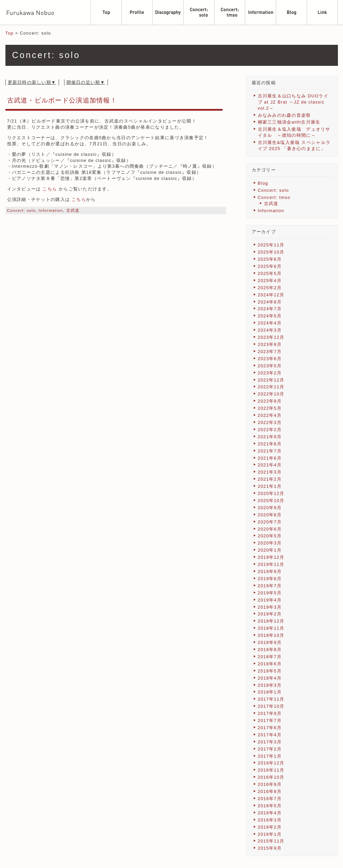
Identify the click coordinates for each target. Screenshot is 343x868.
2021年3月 (270, 472)
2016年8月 (270, 791)
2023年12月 (271, 337)
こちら (50, 189)
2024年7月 (270, 309)
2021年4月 (270, 465)
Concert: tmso (274, 197)
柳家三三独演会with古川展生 (289, 122)
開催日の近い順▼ (86, 82)
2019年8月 (270, 579)
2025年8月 (270, 259)
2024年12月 (271, 295)
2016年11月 (271, 770)
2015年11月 (271, 841)
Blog (263, 183)
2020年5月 (270, 536)
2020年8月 (270, 515)
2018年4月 (270, 678)
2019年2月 (270, 614)
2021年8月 (270, 444)
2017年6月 (270, 728)
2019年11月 (271, 564)
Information (51, 210)
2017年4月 (270, 735)
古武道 (73, 210)
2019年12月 (271, 557)
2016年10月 (271, 777)
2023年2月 (270, 373)
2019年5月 (270, 593)
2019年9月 (270, 571)
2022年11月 (271, 387)
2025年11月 (271, 245)
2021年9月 (270, 437)
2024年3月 (270, 330)
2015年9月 (270, 848)
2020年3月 (270, 543)
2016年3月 (270, 820)
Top (9, 33)
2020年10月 (271, 501)
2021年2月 (270, 479)
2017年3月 (270, 742)
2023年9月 (270, 344)
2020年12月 (271, 493)
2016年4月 (270, 813)
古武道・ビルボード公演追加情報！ (62, 100)
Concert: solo (22, 210)
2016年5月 (270, 806)
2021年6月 (270, 458)
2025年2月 (270, 288)
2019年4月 (270, 600)
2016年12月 (271, 763)
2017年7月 (270, 721)
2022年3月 (270, 422)
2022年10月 (271, 394)
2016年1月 (270, 834)
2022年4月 (270, 415)
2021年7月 (270, 451)
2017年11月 (271, 699)
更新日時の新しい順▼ (32, 82)
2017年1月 (270, 756)
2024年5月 (270, 316)
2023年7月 (270, 352)
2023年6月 (270, 359)
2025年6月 (270, 266)
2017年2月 (270, 749)
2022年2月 (270, 430)
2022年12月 (271, 380)
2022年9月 (270, 401)
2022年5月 (270, 408)
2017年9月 (270, 713)
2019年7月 (270, 586)
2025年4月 (270, 281)
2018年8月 (270, 650)
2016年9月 (270, 784)
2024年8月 (270, 302)
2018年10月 (271, 635)
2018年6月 (270, 664)
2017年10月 (271, 706)
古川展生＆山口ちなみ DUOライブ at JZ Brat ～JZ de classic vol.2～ (293, 102)
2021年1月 (270, 486)
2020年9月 (270, 508)
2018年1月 (270, 692)
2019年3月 (270, 607)
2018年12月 (271, 621)
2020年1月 (270, 550)
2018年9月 (270, 642)
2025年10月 (271, 252)
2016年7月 (270, 799)
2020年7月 (270, 522)
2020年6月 (270, 529)
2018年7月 (270, 657)
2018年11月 (271, 628)
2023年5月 (270, 366)
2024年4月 (270, 323)
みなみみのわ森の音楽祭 (284, 115)
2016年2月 (270, 827)
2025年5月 (270, 273)
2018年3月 (270, 685)
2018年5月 (270, 671)
